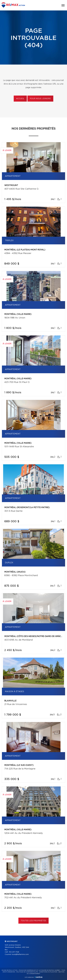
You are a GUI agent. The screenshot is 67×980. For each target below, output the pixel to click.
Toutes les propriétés (33, 921)
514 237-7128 (14, 952)
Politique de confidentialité (27, 972)
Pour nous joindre (40, 99)
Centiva (38, 977)
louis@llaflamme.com (20, 954)
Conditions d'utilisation (48, 972)
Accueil (20, 99)
